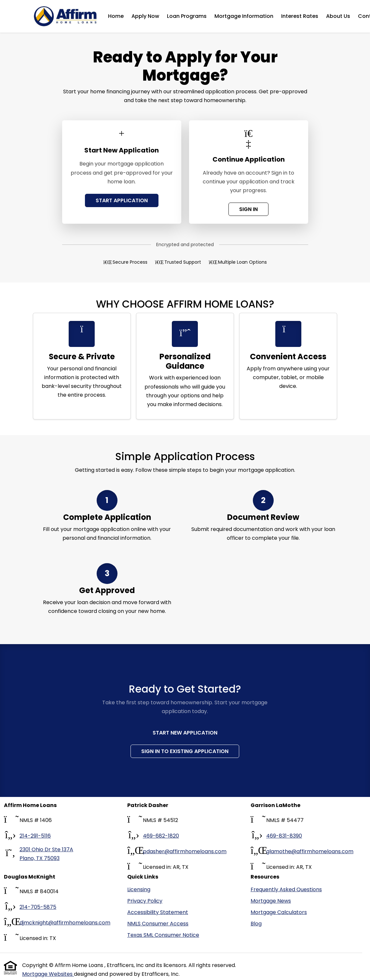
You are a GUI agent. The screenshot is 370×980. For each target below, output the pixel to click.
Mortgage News (271, 901)
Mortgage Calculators (279, 912)
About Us (338, 16)
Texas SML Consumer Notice (163, 935)
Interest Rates (300, 16)
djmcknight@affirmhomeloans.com (65, 923)
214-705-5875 (38, 907)
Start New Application (185, 733)
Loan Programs (187, 16)
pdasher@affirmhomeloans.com (185, 851)
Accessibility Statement (158, 912)
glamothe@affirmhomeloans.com (310, 851)
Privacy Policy (145, 901)
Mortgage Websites (48, 974)
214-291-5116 (35, 836)
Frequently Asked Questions (286, 889)
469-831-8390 (284, 836)
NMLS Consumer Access (158, 924)
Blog (256, 924)
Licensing (139, 889)
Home (116, 16)
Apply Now (145, 16)
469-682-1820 (161, 836)
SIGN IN (248, 209)
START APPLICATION (122, 200)
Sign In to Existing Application (185, 751)
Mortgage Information (244, 16)
